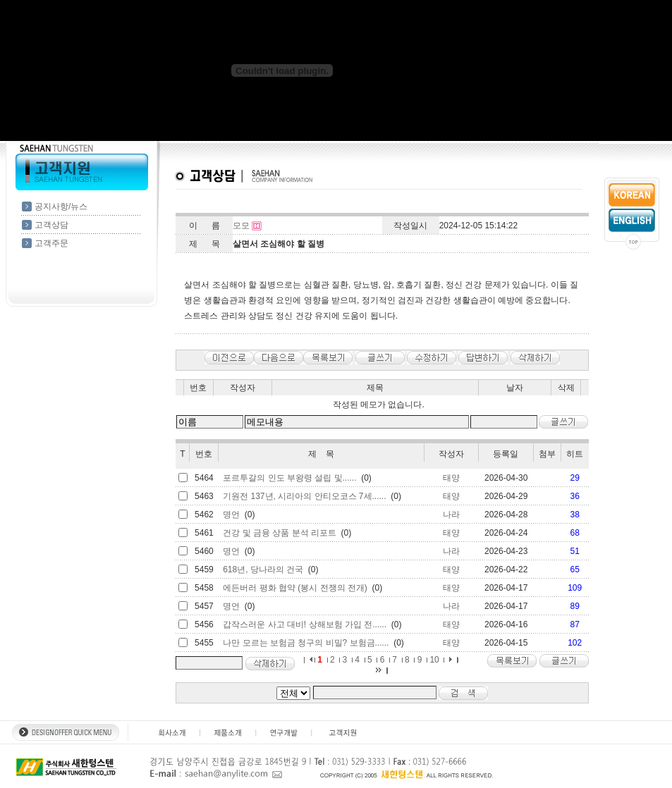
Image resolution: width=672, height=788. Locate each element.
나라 (451, 515)
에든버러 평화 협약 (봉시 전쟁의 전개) (295, 588)
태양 (451, 478)
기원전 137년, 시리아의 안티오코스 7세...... (304, 496)
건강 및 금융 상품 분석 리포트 (280, 533)
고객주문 (51, 243)
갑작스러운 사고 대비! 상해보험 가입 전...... (305, 624)
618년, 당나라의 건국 (263, 570)
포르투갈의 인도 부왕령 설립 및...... (289, 478)
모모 (241, 226)
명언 (231, 515)
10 (434, 660)
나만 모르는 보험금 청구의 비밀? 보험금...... (306, 643)
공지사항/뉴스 (61, 207)
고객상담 (51, 225)
